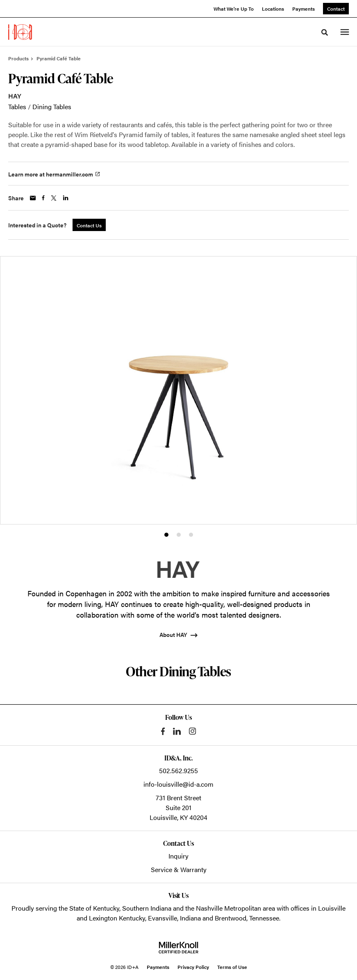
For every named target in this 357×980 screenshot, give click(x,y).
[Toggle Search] (325, 32)
